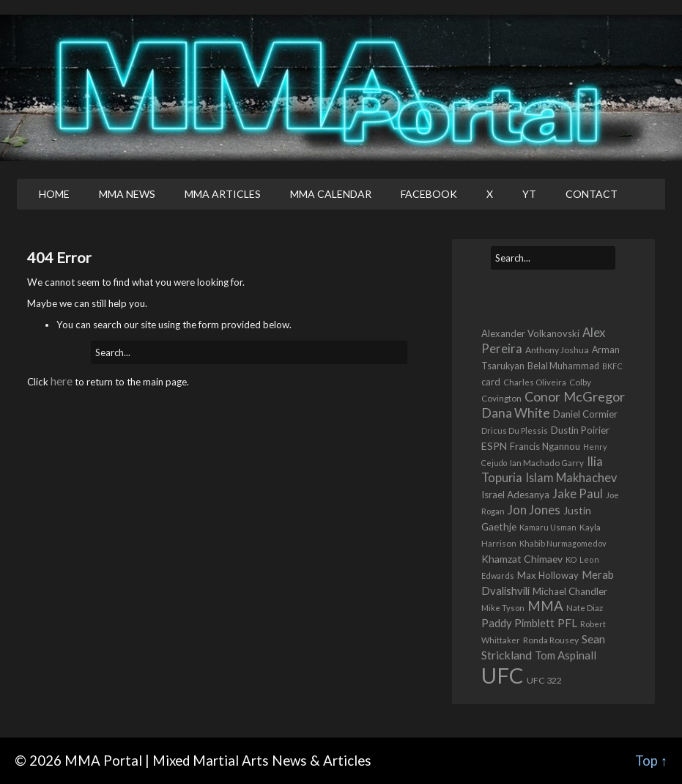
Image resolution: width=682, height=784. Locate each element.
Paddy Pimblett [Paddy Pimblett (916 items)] (518, 623)
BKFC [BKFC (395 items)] (612, 366)
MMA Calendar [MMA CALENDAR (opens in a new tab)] (331, 194)
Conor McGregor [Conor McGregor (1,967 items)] (575, 396)
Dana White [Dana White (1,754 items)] (516, 413)
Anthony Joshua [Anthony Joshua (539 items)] (557, 350)
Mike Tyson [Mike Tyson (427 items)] (503, 608)
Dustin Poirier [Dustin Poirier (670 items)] (580, 430)
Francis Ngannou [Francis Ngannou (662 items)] (545, 446)
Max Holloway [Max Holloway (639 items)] (548, 575)
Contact (592, 194)
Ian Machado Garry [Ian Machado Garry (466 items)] (547, 463)
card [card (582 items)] (491, 382)
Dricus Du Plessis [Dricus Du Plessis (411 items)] (515, 430)
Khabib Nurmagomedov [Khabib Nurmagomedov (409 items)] (563, 543)
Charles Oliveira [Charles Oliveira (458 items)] (535, 382)
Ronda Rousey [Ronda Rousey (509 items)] (551, 640)
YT (529, 194)
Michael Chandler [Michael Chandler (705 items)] (570, 591)
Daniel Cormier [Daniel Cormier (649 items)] (585, 414)
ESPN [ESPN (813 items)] (494, 446)
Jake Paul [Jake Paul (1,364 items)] (578, 494)
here (62, 381)
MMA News (127, 194)
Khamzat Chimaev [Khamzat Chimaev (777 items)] (522, 559)
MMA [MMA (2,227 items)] (545, 606)
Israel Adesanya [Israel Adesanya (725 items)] (515, 495)
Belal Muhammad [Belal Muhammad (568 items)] (563, 366)
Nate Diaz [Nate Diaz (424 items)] (585, 608)
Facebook (429, 194)
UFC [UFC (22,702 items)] (503, 675)
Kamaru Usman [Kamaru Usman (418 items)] (548, 527)
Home (54, 194)
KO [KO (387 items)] (571, 559)
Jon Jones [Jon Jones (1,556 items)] (534, 510)
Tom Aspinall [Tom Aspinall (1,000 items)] (566, 655)
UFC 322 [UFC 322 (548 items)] (544, 680)
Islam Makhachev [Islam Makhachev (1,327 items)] (571, 477)
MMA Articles (223, 194)
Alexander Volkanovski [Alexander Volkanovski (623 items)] (530, 333)
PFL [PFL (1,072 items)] (567, 623)
